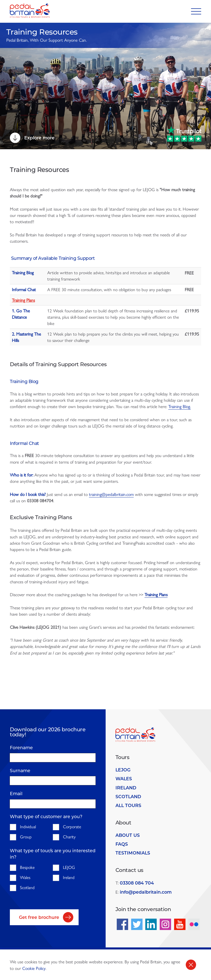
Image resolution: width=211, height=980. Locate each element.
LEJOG (69, 867)
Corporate (72, 827)
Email (16, 794)
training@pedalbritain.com (111, 494)
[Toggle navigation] (196, 11)
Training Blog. (180, 406)
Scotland (27, 888)
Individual (28, 827)
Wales (25, 877)
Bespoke (27, 867)
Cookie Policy (34, 968)
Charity (69, 837)
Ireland (69, 877)
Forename (21, 748)
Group (26, 837)
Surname (20, 771)
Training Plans (156, 594)
